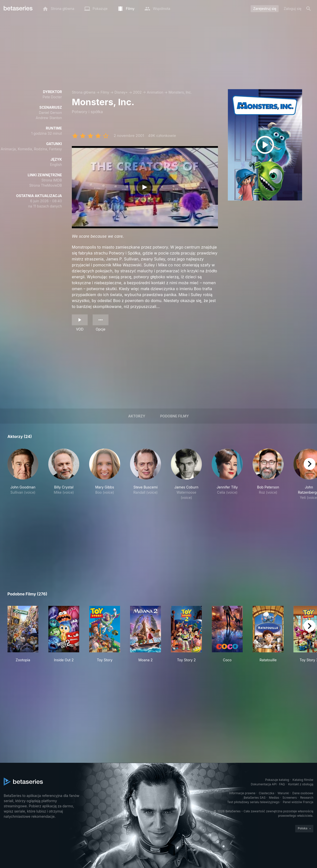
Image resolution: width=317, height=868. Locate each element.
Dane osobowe (303, 793)
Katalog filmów (303, 780)
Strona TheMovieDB (46, 185)
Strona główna (84, 92)
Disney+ (121, 92)
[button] (23, 474)
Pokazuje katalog (277, 780)
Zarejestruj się (265, 9)
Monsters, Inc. (180, 92)
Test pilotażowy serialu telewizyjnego (253, 802)
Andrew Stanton (49, 118)
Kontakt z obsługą (301, 784)
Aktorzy (137, 416)
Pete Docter (52, 97)
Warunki (283, 793)
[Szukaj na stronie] (309, 9)
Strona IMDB (52, 180)
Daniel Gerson (50, 113)
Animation (155, 92)
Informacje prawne (242, 793)
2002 (137, 92)
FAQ (282, 784)
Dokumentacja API (264, 784)
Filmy (105, 92)
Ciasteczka (266, 793)
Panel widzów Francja (298, 802)
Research (307, 798)
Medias (274, 798)
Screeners (290, 798)
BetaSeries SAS (255, 798)
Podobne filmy (175, 416)
